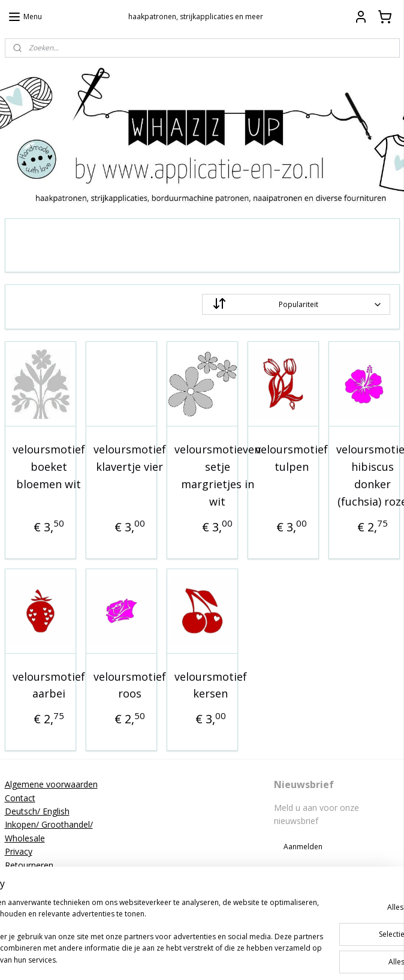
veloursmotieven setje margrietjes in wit (218, 475)
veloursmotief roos (130, 685)
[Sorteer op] (296, 304)
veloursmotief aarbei (49, 685)
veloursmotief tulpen (292, 458)
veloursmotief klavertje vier (130, 458)
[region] (123, 915)
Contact (20, 798)
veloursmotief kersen (211, 685)
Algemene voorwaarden (51, 784)
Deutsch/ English (37, 811)
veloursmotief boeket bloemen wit (49, 467)
